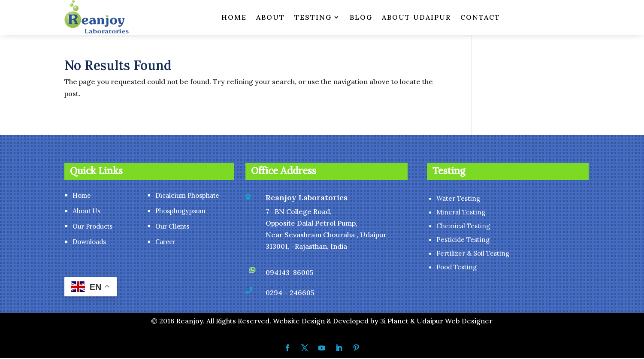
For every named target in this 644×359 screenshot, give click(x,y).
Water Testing (458, 199)
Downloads (89, 243)
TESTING (313, 17)
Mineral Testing (461, 213)
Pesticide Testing (463, 240)
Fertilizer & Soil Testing (473, 254)
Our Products (92, 227)
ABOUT (271, 17)
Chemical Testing (463, 227)
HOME (234, 17)
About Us (86, 212)
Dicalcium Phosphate (187, 196)
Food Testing (457, 268)
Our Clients (172, 227)
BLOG (361, 17)
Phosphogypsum (180, 212)
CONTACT (480, 17)
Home (82, 196)
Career (165, 243)
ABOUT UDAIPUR (416, 17)
